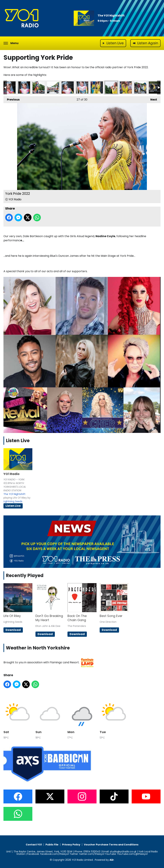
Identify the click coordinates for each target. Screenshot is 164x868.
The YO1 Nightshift (111, 16)
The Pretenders (77, 626)
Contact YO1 (34, 845)
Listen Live (13, 506)
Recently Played (25, 575)
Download (13, 630)
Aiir (112, 860)
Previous (12, 99)
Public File (52, 845)
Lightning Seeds (13, 501)
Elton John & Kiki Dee (48, 626)
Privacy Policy (71, 845)
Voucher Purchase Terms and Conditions (111, 845)
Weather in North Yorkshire (38, 648)
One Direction (108, 622)
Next (152, 99)
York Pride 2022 (10, 87)
